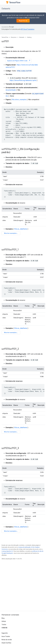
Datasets (6, 9)
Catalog (29, 37)
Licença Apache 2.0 (7, 551)
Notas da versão (7, 640)
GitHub (4, 621)
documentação (11, 90)
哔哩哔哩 (4, 628)
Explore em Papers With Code (19, 61)
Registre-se (23, 21)
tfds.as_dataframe (21, 229)
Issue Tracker (6, 636)
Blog (3, 618)
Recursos (14, 37)
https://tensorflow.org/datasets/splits (23, 80)
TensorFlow (5, 37)
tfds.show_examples (19, 100)
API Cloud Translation (28, 29)
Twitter (4, 625)
